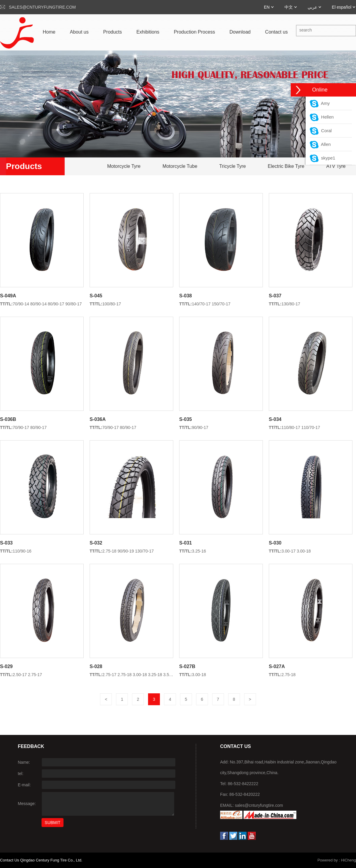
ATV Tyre (336, 166)
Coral (321, 131)
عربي (312, 7)
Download (240, 32)
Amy (320, 103)
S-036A (98, 419)
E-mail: (24, 785)
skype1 (322, 158)
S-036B (8, 419)
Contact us (276, 32)
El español (342, 7)
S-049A (8, 296)
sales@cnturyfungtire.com (42, 7)
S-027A (277, 666)
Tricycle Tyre (233, 166)
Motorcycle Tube (180, 166)
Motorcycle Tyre (124, 166)
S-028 (96, 666)
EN (267, 7)
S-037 (275, 296)
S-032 (96, 543)
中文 (289, 7)
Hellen (322, 117)
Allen (320, 144)
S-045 (96, 296)
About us (79, 32)
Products (113, 32)
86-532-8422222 (243, 784)
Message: (27, 804)
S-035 (186, 419)
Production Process (194, 32)
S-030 (275, 543)
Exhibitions (148, 32)
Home (49, 32)
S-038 (186, 296)
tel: (21, 774)
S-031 (186, 543)
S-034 (275, 419)
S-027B (187, 666)
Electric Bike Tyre (286, 166)
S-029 (6, 666)
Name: (24, 762)
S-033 (6, 543)
